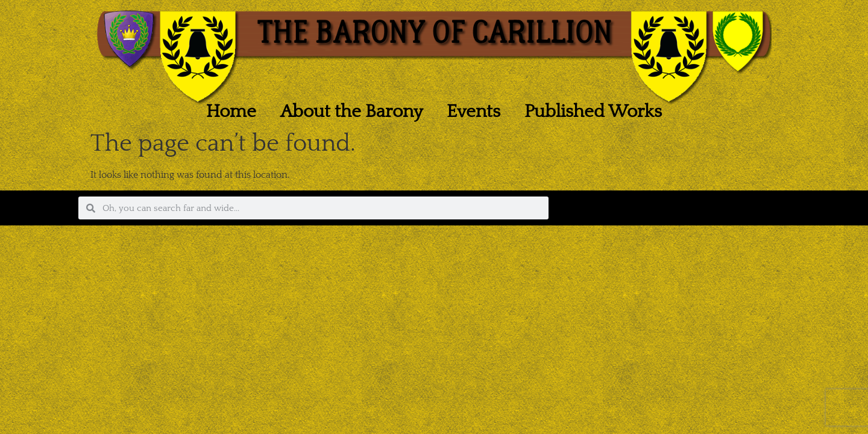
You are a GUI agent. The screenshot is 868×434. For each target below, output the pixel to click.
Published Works (593, 112)
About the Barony (351, 112)
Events (473, 112)
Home (231, 112)
